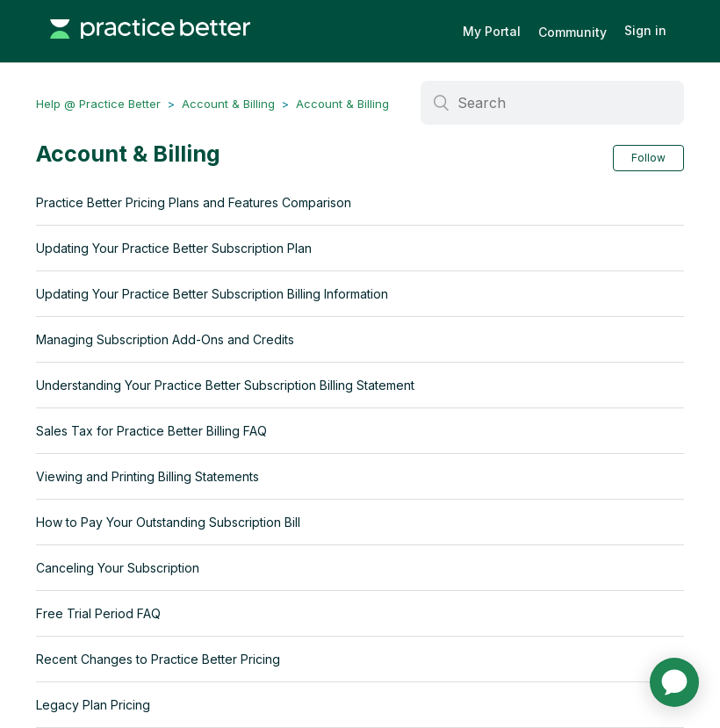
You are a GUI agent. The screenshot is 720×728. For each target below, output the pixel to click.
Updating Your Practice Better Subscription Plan (174, 248)
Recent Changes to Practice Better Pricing (158, 659)
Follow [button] (648, 158)
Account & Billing (228, 104)
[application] (674, 682)
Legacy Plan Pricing (93, 705)
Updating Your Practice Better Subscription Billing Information (212, 294)
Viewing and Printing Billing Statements (148, 476)
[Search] (552, 103)
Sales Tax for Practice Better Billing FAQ (151, 431)
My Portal (492, 31)
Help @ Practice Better (98, 104)
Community (572, 32)
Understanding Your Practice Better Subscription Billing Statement (225, 385)
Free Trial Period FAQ (98, 613)
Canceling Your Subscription (118, 568)
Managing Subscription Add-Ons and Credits (165, 339)
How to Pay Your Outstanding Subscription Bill (168, 522)
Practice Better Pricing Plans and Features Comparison (194, 202)
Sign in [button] (645, 30)
